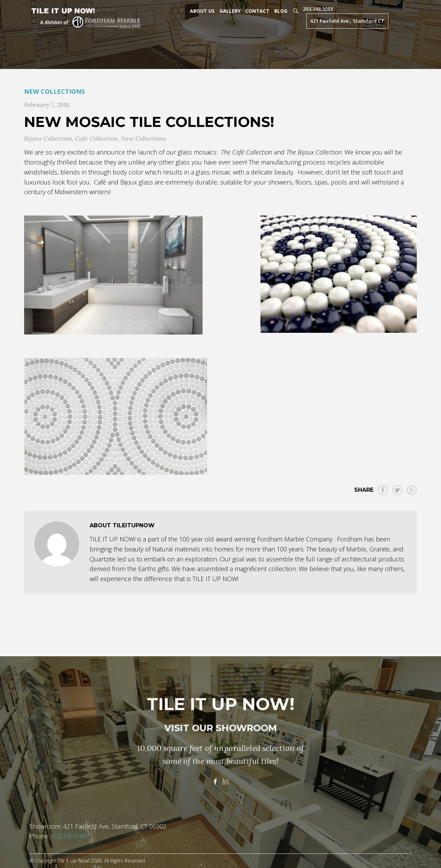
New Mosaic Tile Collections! (149, 122)
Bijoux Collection (48, 138)
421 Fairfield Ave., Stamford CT (347, 21)
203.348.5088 (318, 9)
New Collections (54, 91)
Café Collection (96, 138)
